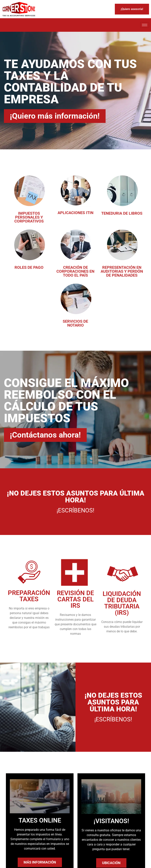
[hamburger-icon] (145, 25)
